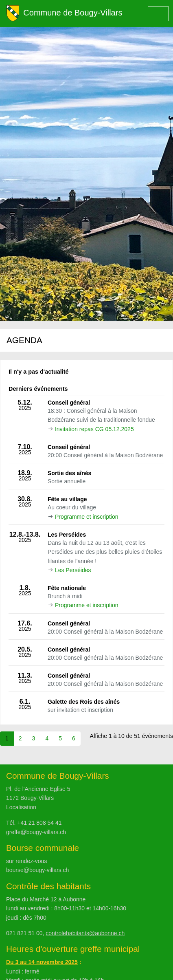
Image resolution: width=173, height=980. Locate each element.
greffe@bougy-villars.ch (36, 832)
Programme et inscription (87, 517)
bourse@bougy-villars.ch (37, 870)
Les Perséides (73, 570)
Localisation (21, 807)
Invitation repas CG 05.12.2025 (94, 429)
